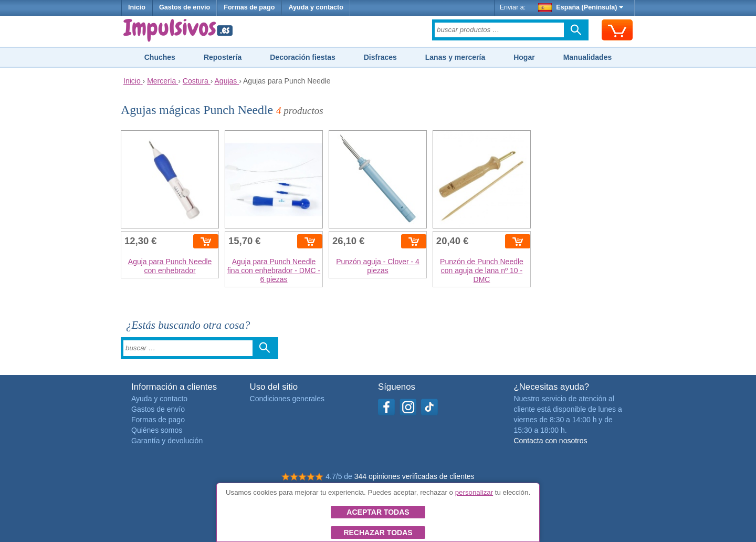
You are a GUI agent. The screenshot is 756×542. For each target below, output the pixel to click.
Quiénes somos (157, 430)
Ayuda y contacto (316, 7)
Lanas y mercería (455, 57)
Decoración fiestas (303, 57)
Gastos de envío (185, 7)
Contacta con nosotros (550, 441)
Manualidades (588, 57)
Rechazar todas (378, 533)
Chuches (160, 57)
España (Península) (581, 7)
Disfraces (380, 57)
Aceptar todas (378, 512)
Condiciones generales (287, 399)
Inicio (137, 7)
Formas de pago (249, 7)
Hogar (524, 57)
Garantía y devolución (167, 441)
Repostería (223, 57)
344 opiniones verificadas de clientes (414, 476)
